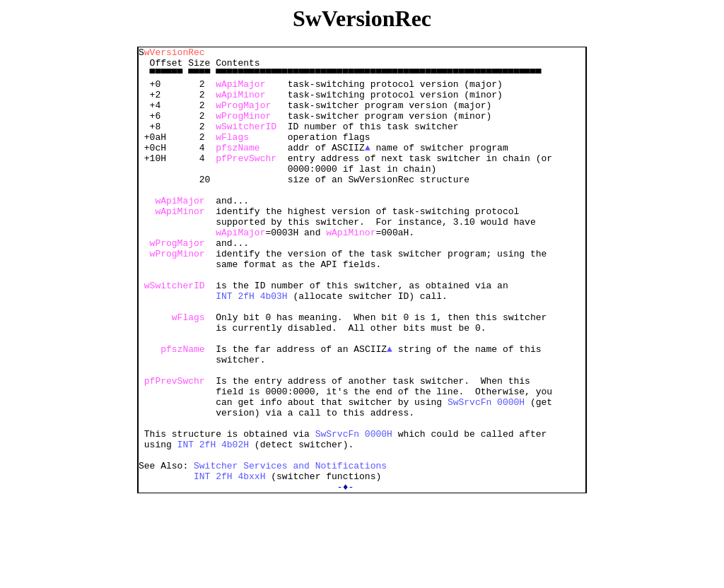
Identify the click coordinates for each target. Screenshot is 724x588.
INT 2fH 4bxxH (229, 563)
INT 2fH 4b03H (251, 346)
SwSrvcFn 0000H (486, 474)
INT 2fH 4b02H (213, 524)
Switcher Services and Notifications (290, 550)
